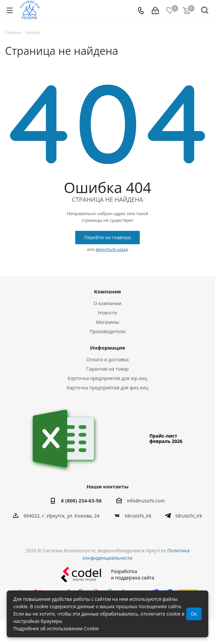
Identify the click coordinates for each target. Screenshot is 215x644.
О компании (108, 303)
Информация (107, 348)
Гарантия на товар (107, 369)
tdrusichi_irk (138, 516)
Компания (107, 291)
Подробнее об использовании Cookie (56, 628)
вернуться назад (112, 249)
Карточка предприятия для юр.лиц (108, 378)
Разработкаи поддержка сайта (107, 575)
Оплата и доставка (107, 359)
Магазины (107, 322)
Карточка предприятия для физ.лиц (107, 388)
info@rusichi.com (146, 501)
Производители (108, 331)
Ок (194, 614)
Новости (107, 313)
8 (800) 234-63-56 (81, 500)
